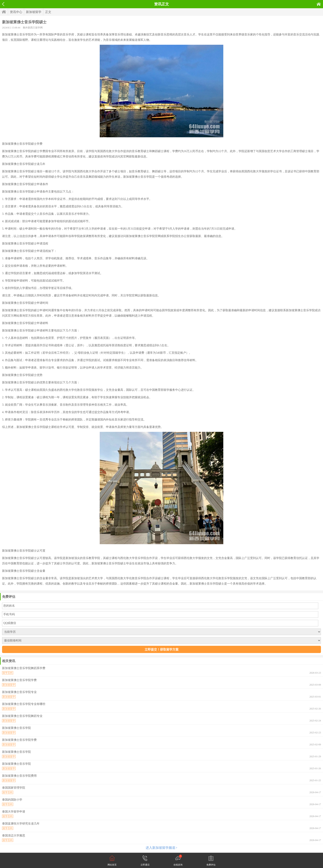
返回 (3, 4)
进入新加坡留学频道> (161, 848)
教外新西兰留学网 (33, 28)
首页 (319, 4)
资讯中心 (16, 12)
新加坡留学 (34, 12)
